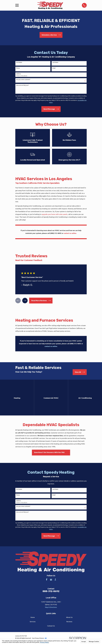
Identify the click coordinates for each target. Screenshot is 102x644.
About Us (69, 617)
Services (33, 622)
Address (19, 74)
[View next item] (25, 301)
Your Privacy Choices (39, 638)
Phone (18, 68)
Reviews (69, 622)
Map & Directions (51, 607)
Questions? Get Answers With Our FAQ (49, 452)
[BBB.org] (55, 580)
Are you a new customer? (23, 80)
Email (54, 68)
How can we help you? (22, 85)
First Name (19, 62)
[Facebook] (47, 580)
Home (33, 617)
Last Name (55, 62)
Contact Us (51, 626)
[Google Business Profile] (51, 580)
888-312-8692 (51, 591)
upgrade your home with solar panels (55, 214)
